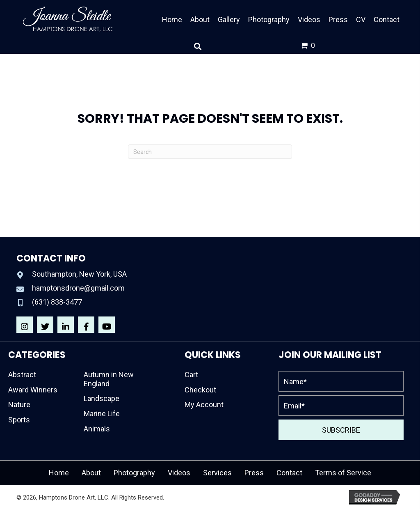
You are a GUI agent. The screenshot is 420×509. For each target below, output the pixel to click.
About (91, 473)
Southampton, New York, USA (79, 274)
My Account (204, 405)
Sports (19, 420)
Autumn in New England (109, 379)
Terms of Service (343, 473)
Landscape (102, 398)
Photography (134, 473)
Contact (289, 473)
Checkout (200, 390)
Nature (19, 405)
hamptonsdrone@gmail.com (78, 288)
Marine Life (102, 414)
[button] (25, 325)
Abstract (22, 375)
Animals (97, 429)
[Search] (210, 152)
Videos (179, 473)
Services (217, 473)
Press (254, 473)
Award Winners (33, 390)
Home (59, 473)
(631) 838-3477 (57, 302)
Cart (191, 375)
